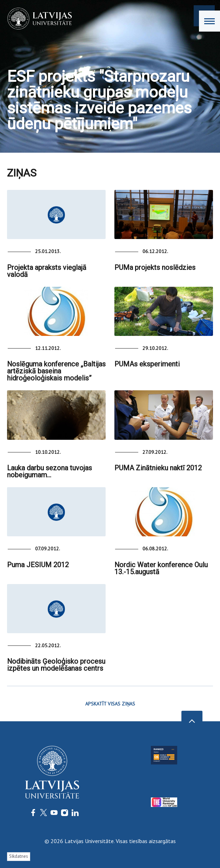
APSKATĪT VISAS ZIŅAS (110, 704)
